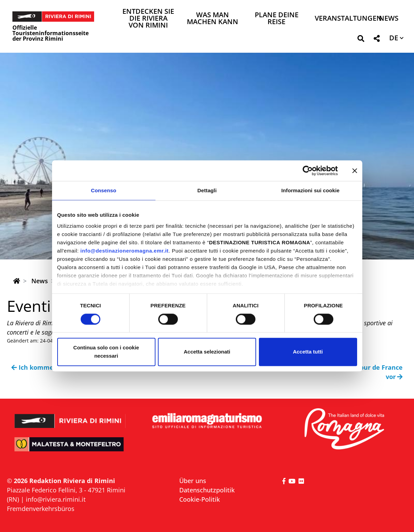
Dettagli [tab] (207, 190)
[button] (361, 40)
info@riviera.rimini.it (56, 499)
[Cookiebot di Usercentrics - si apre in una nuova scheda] (308, 171)
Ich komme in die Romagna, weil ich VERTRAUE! (89, 367)
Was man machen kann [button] (213, 19)
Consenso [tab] (104, 190)
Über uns (193, 481)
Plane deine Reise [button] (277, 19)
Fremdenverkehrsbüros (41, 509)
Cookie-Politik (200, 499)
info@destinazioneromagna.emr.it (124, 251)
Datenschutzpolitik (207, 490)
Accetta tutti (308, 352)
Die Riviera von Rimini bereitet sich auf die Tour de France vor (311, 372)
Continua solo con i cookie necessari (106, 352)
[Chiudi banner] (355, 171)
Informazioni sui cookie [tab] (310, 190)
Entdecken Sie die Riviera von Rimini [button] (148, 19)
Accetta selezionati (207, 352)
